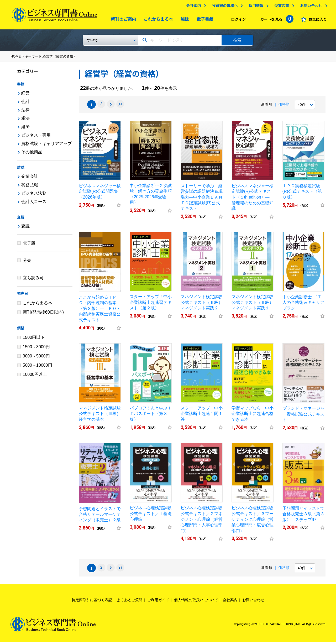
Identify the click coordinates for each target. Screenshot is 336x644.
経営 (25, 95)
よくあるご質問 (130, 602)
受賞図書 (280, 7)
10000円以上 (35, 376)
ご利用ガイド (158, 602)
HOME (16, 58)
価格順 (284, 106)
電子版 (29, 245)
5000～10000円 (38, 367)
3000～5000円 (36, 358)
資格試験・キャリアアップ (46, 146)
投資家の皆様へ (223, 7)
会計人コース (34, 204)
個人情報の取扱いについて (196, 602)
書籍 (21, 86)
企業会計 (30, 178)
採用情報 (255, 7)
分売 (27, 263)
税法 (25, 120)
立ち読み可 (33, 280)
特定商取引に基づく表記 (92, 602)
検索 (237, 42)
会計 (25, 104)
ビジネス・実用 (36, 137)
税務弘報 (30, 187)
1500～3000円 (36, 349)
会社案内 (192, 7)
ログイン (237, 21)
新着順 (267, 106)
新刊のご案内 (122, 21)
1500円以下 (34, 339)
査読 (21, 219)
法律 (25, 112)
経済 (25, 129)
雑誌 (183, 21)
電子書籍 (204, 21)
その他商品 (32, 154)
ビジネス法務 (34, 195)
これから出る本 (157, 21)
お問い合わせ (310, 7)
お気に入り (316, 21)
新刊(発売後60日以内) (43, 314)
